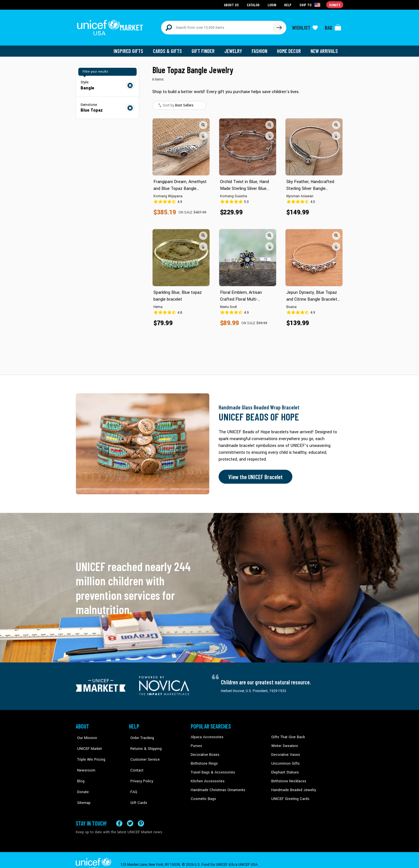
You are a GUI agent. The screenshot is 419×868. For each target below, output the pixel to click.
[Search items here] (217, 26)
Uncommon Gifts (285, 760)
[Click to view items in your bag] (333, 26)
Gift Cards (137, 786)
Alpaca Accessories (206, 734)
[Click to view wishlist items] (305, 26)
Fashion (261, 48)
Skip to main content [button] (209, 0)
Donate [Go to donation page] (335, 4)
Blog (79, 769)
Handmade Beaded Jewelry (292, 786)
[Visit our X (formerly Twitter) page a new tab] (130, 814)
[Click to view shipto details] (311, 5)
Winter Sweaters (284, 743)
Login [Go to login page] (272, 4)
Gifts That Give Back (287, 734)
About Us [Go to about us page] (232, 4)
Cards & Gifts (171, 48)
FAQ (132, 778)
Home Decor (290, 48)
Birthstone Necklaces (288, 778)
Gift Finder (206, 48)
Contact (135, 760)
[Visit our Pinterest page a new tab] (141, 814)
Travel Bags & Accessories (212, 769)
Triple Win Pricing (89, 752)
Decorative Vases (285, 752)
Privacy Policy (140, 769)
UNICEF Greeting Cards (289, 795)
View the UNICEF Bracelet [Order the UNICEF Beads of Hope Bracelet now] (254, 474)
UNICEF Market (87, 743)
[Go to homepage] (111, 26)
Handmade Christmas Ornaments (217, 786)
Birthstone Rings (204, 760)
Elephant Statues (285, 769)
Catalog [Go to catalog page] (254, 4)
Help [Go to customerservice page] (288, 4)
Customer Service (143, 752)
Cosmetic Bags (203, 795)
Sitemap (82, 786)
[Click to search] (279, 26)
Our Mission (85, 734)
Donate (81, 778)
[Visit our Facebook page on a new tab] (119, 814)
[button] (203, 122)
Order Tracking (140, 734)
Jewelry (235, 48)
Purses (196, 743)
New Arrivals (325, 48)
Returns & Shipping (144, 743)
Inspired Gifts (133, 48)
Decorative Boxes (204, 752)
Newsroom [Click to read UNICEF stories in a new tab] (84, 760)
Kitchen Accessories (207, 778)
